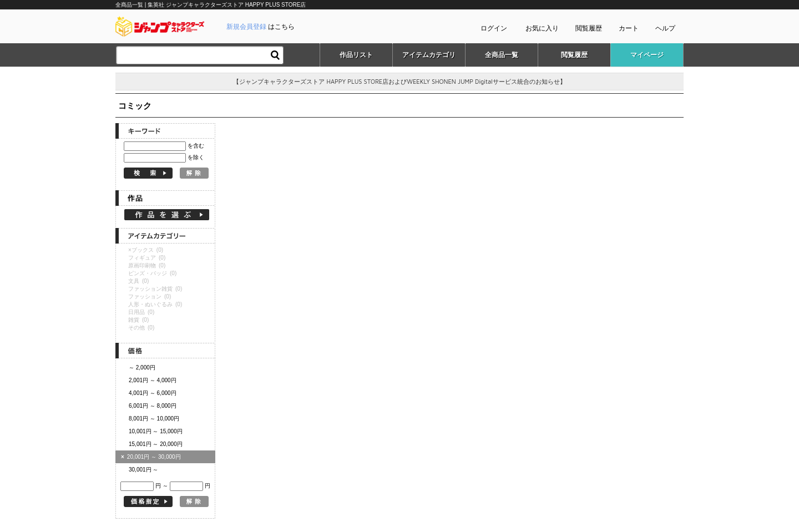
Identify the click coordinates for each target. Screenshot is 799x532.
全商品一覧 (502, 55)
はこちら (261, 27)
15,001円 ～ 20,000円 (156, 444)
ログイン (494, 28)
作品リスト (356, 55)
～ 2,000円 (142, 368)
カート (629, 28)
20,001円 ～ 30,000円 (151, 457)
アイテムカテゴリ (429, 55)
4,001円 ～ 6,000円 (153, 393)
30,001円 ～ (143, 470)
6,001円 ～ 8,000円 (153, 406)
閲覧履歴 (589, 28)
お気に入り (542, 28)
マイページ (647, 55)
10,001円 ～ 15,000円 (156, 431)
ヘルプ (665, 28)
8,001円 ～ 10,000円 (154, 419)
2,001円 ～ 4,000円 (153, 380)
